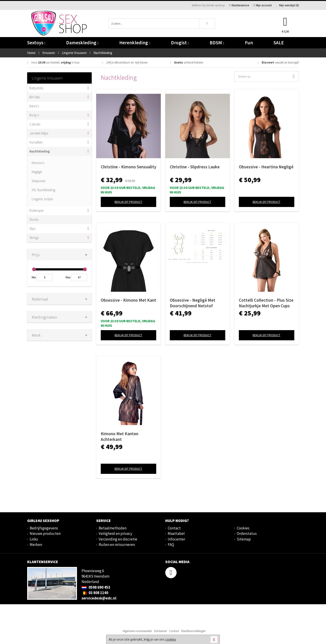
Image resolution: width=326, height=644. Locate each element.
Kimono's (38, 163)
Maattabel (176, 534)
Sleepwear (39, 181)
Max (68, 277)
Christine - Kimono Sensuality (128, 167)
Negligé (37, 172)
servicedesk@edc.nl (99, 598)
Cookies (243, 528)
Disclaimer (161, 631)
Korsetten (36, 142)
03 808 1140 (95, 593)
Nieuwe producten (45, 534)
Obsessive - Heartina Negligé (266, 167)
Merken (36, 545)
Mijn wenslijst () (288, 5)
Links (34, 539)
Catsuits (35, 124)
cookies (171, 639)
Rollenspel (36, 210)
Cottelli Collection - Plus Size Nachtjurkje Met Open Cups (266, 303)
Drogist (180, 43)
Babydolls (36, 88)
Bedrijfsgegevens (44, 528)
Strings (34, 238)
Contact (174, 528)
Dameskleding (82, 43)
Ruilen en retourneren (117, 545)
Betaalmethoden (113, 528)
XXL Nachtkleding (43, 190)
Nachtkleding (40, 151)
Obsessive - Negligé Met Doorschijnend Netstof (193, 303)
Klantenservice (239, 5)
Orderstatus (247, 534)
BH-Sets (35, 97)
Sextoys (36, 43)
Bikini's (34, 106)
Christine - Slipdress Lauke (195, 167)
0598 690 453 (96, 587)
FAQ (171, 545)
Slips (32, 229)
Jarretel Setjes (39, 133)
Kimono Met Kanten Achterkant (120, 436)
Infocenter (176, 539)
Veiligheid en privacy (115, 534)
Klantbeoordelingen (193, 631)
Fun (249, 43)
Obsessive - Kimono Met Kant (128, 300)
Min (34, 277)
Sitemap (244, 539)
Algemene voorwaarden (137, 631)
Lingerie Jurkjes (42, 199)
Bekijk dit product (128, 202)
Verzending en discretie (118, 539)
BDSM (217, 43)
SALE (279, 43)
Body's (34, 115)
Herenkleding (135, 43)
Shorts (34, 220)
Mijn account (263, 5)
